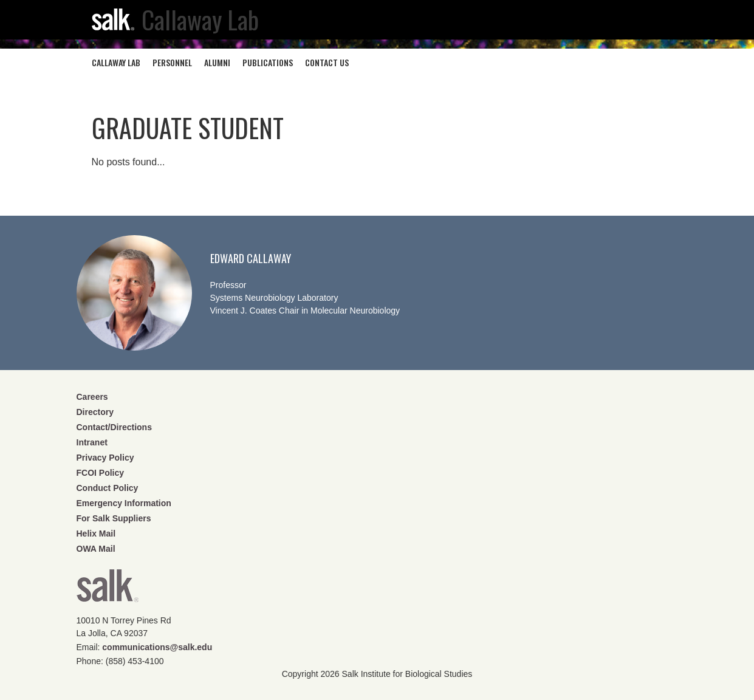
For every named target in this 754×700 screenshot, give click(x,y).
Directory (95, 412)
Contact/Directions (114, 427)
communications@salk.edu (157, 647)
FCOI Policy (101, 473)
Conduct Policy (108, 488)
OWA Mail (96, 549)
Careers (92, 397)
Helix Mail (96, 534)
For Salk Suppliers (114, 518)
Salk (108, 590)
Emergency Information (124, 503)
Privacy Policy (105, 458)
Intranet (92, 442)
